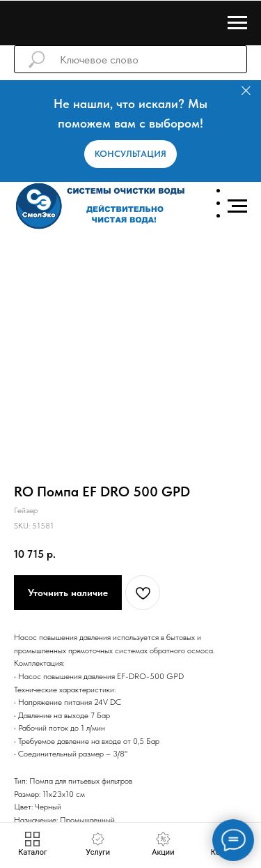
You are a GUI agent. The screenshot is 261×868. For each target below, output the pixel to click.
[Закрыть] (246, 91)
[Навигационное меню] (237, 23)
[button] (130, 154)
